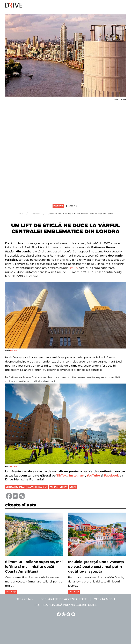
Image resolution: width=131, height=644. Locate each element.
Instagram (77, 475)
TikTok (61, 475)
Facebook (111, 475)
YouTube (93, 475)
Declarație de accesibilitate (64, 599)
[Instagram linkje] (63, 614)
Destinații (58, 206)
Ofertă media (105, 599)
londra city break (15, 487)
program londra (59, 487)
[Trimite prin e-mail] (15, 496)
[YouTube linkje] (73, 614)
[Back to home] (14, 5)
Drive (20, 214)
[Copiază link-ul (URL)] (21, 496)
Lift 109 (73, 268)
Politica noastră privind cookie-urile (66, 605)
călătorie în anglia (37, 487)
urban (73, 487)
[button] (124, 5)
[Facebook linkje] (58, 614)
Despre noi (25, 599)
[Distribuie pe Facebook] (8, 496)
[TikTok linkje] (68, 614)
